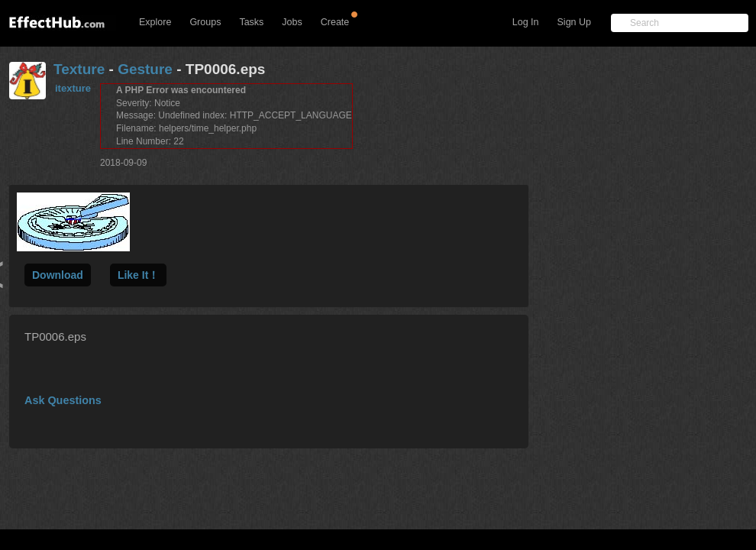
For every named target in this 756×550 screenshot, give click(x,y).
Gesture (145, 69)
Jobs (292, 22)
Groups (205, 22)
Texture (79, 69)
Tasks (251, 22)
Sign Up (574, 22)
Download (58, 275)
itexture (73, 88)
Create (335, 22)
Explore (155, 22)
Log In (526, 22)
